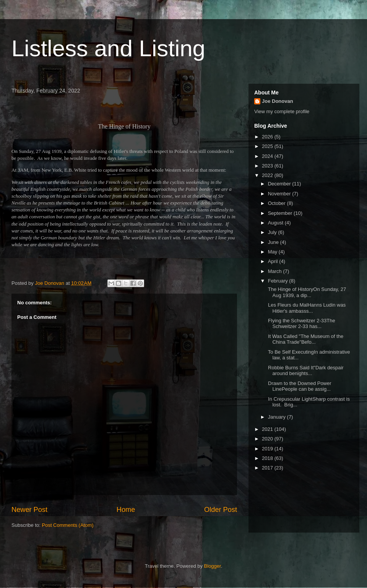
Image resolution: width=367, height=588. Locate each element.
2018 (268, 458)
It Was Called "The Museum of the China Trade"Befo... (305, 339)
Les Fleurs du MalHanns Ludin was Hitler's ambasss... (306, 308)
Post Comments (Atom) (68, 525)
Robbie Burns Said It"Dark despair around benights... (305, 371)
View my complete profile (282, 111)
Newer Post (29, 510)
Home (126, 510)
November (280, 194)
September (281, 213)
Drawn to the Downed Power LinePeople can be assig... (299, 386)
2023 (268, 166)
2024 (268, 156)
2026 (268, 137)
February (279, 281)
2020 (268, 439)
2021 (268, 429)
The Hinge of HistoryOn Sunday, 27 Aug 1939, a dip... (306, 292)
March (276, 271)
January (278, 417)
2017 (268, 468)
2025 (268, 146)
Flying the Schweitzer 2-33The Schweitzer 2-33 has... (301, 324)
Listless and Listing (108, 48)
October (278, 203)
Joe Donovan (278, 101)
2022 (268, 175)
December (280, 184)
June (274, 242)
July (273, 232)
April (274, 261)
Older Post (221, 510)
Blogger (213, 566)
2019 (268, 449)
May (273, 252)
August (276, 223)
